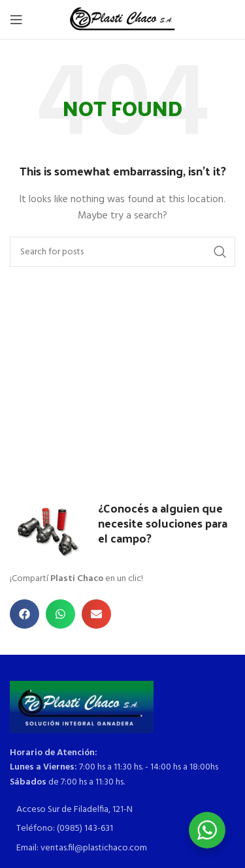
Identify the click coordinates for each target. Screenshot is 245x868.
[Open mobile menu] (16, 20)
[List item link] (122, 810)
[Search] (122, 252)
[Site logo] (122, 20)
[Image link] (82, 707)
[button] (24, 614)
